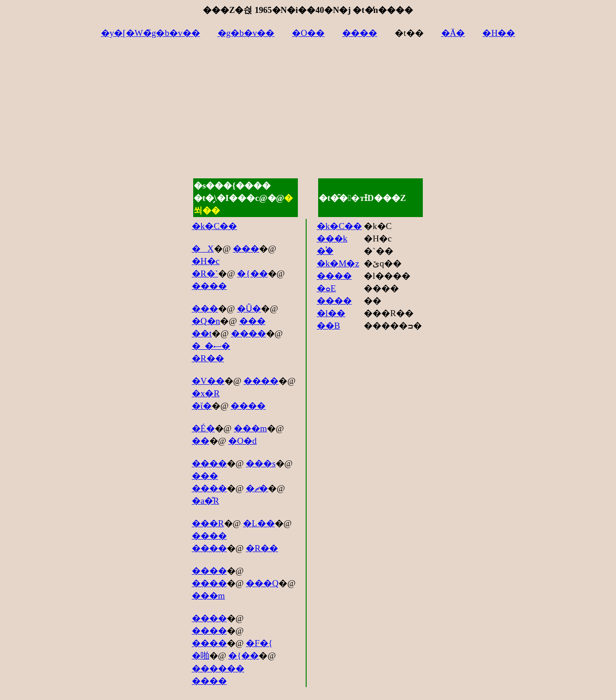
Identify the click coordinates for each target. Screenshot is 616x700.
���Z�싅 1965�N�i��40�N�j (277, 10)
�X (203, 249)
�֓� (325, 251)
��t (202, 333)
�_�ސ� (211, 346)
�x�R (206, 393)
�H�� (499, 33)
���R (208, 523)
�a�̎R (205, 501)
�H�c (206, 261)
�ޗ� (257, 488)
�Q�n (206, 321)
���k (332, 238)
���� (360, 33)
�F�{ (259, 643)
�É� (203, 428)
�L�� (259, 523)
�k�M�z (338, 263)
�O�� (308, 33)
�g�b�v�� (246, 33)
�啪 (201, 656)
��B (329, 326)
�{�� (252, 274)
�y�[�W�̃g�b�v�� (151, 33)
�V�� (208, 381)
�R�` (205, 274)
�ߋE (326, 288)
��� (246, 249)
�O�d (242, 441)
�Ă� (453, 33)
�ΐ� (202, 406)
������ (218, 668)
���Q (262, 583)
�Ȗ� (249, 309)
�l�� (331, 313)
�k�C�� (214, 226)
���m (250, 428)
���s (261, 463)
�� (201, 441)
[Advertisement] (308, 113)
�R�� (208, 358)
